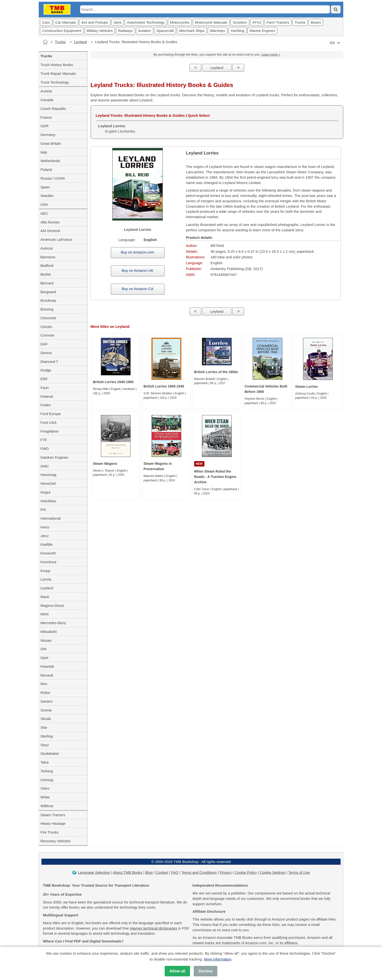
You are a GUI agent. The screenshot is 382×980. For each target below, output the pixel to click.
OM (43, 649)
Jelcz (45, 536)
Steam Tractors (53, 815)
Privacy (226, 872)
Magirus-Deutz (52, 606)
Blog (149, 872)
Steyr (45, 745)
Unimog (47, 780)
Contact (162, 872)
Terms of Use (299, 872)
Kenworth (48, 553)
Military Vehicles (100, 31)
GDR (44, 126)
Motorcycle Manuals (211, 22)
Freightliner (50, 431)
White (45, 797)
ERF (44, 379)
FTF (44, 440)
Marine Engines (262, 31)
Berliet (46, 274)
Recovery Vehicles (55, 841)
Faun (45, 388)
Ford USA (48, 422)
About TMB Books (128, 872)
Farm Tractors (278, 22)
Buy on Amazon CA (138, 289)
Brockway (48, 300)
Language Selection (94, 872)
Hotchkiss (48, 501)
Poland (46, 170)
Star (44, 727)
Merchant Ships (192, 31)
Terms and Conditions (199, 872)
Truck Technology (55, 82)
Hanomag (48, 475)
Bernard (47, 283)
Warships (218, 31)
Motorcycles (180, 22)
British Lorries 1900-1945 (164, 386)
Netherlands (50, 161)
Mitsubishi (49, 632)
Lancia (46, 579)
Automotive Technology (146, 22)
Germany (48, 135)
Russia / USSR (53, 178)
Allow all (177, 971)
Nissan (46, 640)
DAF (44, 344)
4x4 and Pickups (95, 22)
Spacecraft (165, 31)
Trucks (300, 22)
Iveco (45, 527)
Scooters (240, 22)
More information (218, 959)
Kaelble (47, 544)
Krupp (45, 571)
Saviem (47, 701)
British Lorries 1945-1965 (113, 382)
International (51, 518)
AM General (50, 231)
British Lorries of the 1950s (216, 372)
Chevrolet (48, 318)
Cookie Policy (246, 872)
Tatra (44, 762)
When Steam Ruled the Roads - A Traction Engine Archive (215, 477)
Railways (125, 31)
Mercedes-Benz (53, 623)
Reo (44, 684)
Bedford (47, 266)
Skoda (46, 719)
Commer (48, 335)
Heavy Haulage (53, 823)
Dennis (46, 353)
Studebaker (50, 753)
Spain (45, 187)
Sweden (47, 196)
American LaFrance (56, 239)
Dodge (46, 370)
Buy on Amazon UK (138, 270)
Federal (47, 396)
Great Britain (51, 143)
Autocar (47, 248)
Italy (44, 152)
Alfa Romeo (50, 222)
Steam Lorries (307, 387)
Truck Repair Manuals (58, 73)
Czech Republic (53, 109)
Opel (44, 658)
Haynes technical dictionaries (153, 928)
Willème (47, 806)
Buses (316, 22)
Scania (46, 710)
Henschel (48, 483)
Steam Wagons (105, 464)
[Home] (45, 42)
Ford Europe (51, 414)
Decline (205, 971)
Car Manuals (66, 22)
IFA (43, 509)
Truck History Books (57, 65)
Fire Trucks (49, 832)
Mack (45, 597)
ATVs (257, 22)
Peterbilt (47, 666)
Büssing (47, 309)
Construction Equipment (62, 31)
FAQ (175, 872)
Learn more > (271, 54)
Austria (46, 91)
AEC (44, 213)
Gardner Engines (54, 457)
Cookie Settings (272, 872)
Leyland (81, 42)
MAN (44, 614)
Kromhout (48, 562)
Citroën (46, 327)
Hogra (45, 492)
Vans (118, 22)
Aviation (145, 31)
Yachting (237, 31)
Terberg (47, 771)
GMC (45, 466)
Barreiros (48, 257)
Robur (45, 693)
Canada (47, 100)
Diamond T (49, 362)
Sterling (47, 736)
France (46, 117)
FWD (45, 449)
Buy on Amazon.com (138, 252)
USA (44, 204)
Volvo (45, 788)
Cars (46, 22)
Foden (46, 405)
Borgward (48, 292)
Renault (47, 675)
